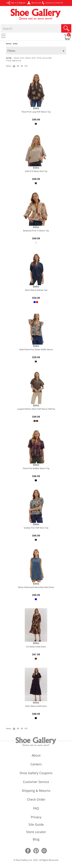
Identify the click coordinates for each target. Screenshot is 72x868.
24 (14, 66)
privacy (36, 817)
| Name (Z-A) (30, 58)
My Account (34, 3)
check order (36, 800)
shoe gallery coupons (36, 773)
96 (22, 66)
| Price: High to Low (14, 61)
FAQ (36, 809)
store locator (36, 832)
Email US (59, 3)
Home (8, 44)
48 (18, 66)
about (36, 756)
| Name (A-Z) (19, 58)
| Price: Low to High (44, 58)
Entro (15, 44)
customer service (36, 782)
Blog (36, 840)
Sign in (11, 3)
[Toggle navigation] (3, 36)
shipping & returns (36, 791)
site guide (36, 825)
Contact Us (48, 3)
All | (26, 66)
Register (22, 3)
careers (36, 764)
